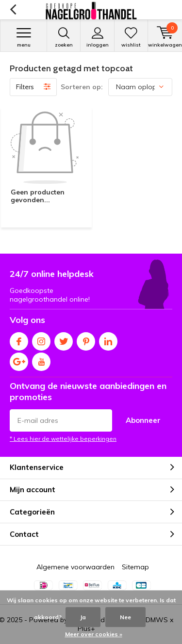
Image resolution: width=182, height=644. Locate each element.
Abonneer (143, 420)
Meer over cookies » (94, 634)
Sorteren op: (82, 87)
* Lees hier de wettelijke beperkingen (63, 439)
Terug (13, 10)
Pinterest (86, 339)
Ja (83, 617)
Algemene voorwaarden (75, 567)
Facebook (19, 339)
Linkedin (108, 339)
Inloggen (97, 37)
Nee (125, 617)
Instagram (41, 339)
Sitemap (135, 567)
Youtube (41, 360)
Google (19, 360)
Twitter (64, 339)
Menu (24, 37)
